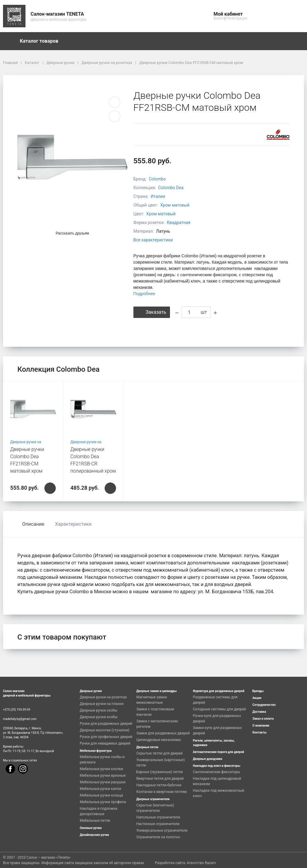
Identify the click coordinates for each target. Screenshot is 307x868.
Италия (158, 196)
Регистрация (237, 18)
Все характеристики (153, 240)
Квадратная (179, 222)
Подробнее (144, 294)
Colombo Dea (171, 188)
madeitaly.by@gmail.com (20, 719)
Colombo (157, 179)
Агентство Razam (201, 863)
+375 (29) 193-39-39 (17, 710)
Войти (219, 18)
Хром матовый (175, 205)
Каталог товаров (42, 41)
